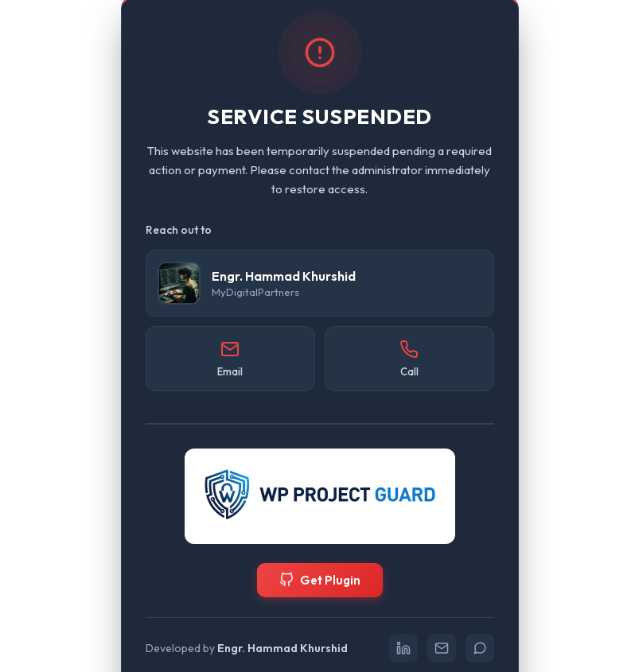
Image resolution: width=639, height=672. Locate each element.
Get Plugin (320, 580)
